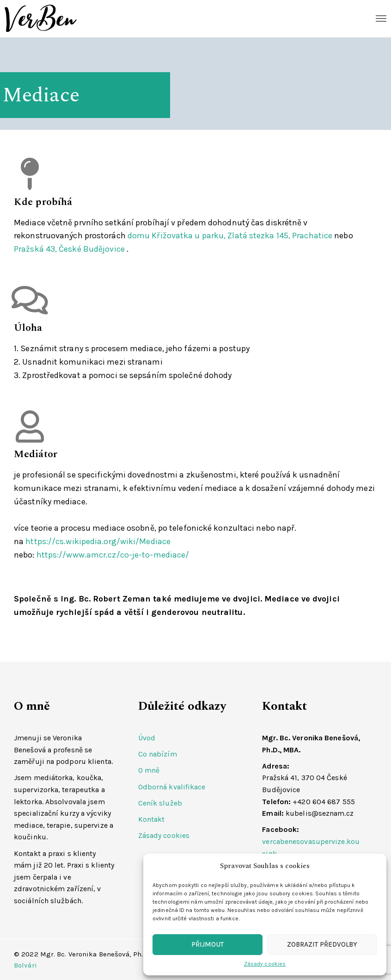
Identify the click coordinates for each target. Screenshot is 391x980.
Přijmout (208, 944)
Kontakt (152, 819)
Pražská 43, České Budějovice (69, 249)
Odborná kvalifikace (172, 787)
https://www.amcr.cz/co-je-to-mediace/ (113, 555)
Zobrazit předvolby (322, 944)
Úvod (147, 738)
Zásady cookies (265, 964)
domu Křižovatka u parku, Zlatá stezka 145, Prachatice (230, 236)
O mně (149, 770)
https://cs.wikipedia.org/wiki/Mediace (98, 541)
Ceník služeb (160, 803)
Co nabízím (158, 754)
